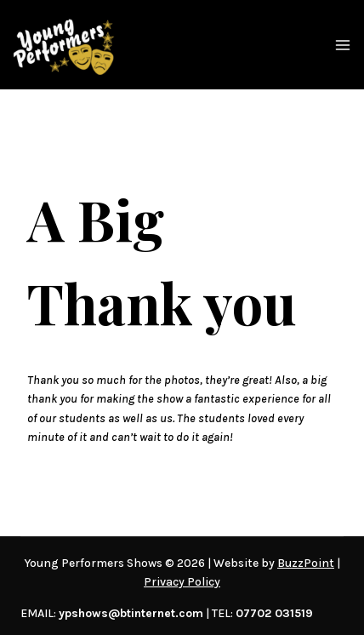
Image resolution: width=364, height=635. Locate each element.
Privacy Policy (182, 582)
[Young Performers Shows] (64, 45)
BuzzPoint (306, 563)
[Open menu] (343, 45)
